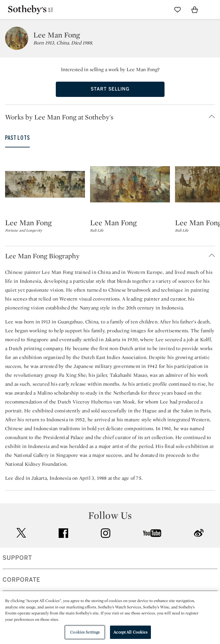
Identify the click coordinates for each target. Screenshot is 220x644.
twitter (21, 533)
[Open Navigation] (212, 10)
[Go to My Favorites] (178, 10)
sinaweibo (199, 533)
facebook (63, 533)
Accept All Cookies (130, 632)
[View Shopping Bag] (195, 10)
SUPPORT (17, 558)
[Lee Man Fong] (45, 184)
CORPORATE (21, 580)
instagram (106, 533)
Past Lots (17, 138)
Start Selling (110, 89)
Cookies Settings (85, 632)
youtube (152, 533)
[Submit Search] (160, 10)
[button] (113, 117)
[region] (110, 618)
